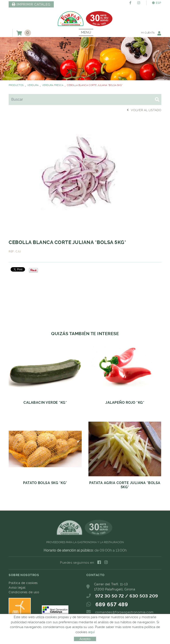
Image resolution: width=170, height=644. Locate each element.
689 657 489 (112, 605)
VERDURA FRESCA (53, 85)
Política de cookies (23, 583)
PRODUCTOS (16, 85)
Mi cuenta (151, 33)
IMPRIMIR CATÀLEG (31, 4)
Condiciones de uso (24, 592)
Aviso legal (17, 588)
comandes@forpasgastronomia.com (124, 612)
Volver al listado (144, 110)
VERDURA (33, 85)
